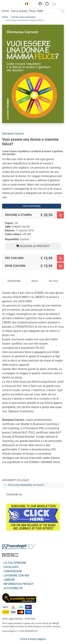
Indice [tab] (35, 281)
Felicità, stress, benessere (23, 17)
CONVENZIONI (13, 571)
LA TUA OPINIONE (15, 563)
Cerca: (5, 11)
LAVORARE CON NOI (16, 575)
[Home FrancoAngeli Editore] (12, 4)
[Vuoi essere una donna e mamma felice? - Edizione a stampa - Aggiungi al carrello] (60, 215)
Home (5, 17)
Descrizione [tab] (14, 281)
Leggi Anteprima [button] (32, 206)
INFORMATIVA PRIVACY (19, 584)
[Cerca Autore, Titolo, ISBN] (35, 11)
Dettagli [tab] (54, 281)
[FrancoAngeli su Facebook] (4, 556)
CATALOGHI (11, 567)
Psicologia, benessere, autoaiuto (26, 485)
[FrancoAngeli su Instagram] (12, 556)
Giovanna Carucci (13, 134)
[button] (26, 4)
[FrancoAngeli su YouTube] (16, 556)
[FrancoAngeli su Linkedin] (8, 556)
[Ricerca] (62, 11)
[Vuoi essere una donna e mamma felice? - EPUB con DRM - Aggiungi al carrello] (60, 266)
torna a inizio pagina (33, 639)
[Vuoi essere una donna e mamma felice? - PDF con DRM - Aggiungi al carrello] (60, 258)
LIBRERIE (9, 580)
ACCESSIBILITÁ (13, 588)
